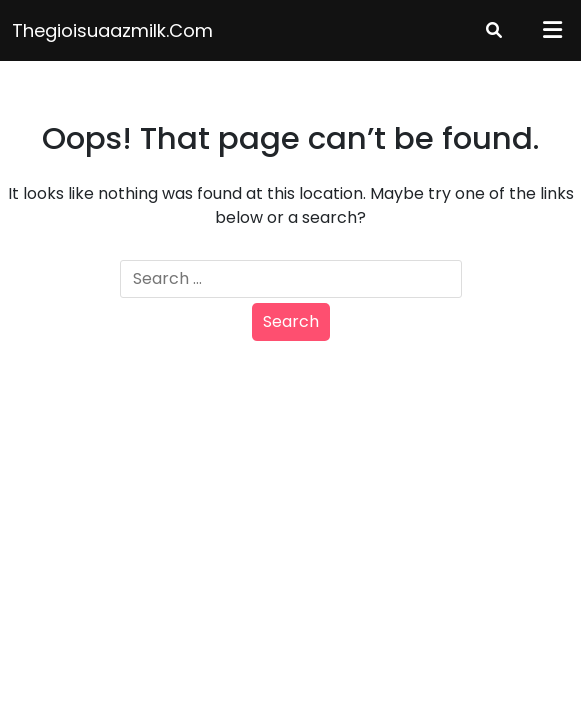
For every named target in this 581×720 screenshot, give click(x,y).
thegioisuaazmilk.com (112, 30)
